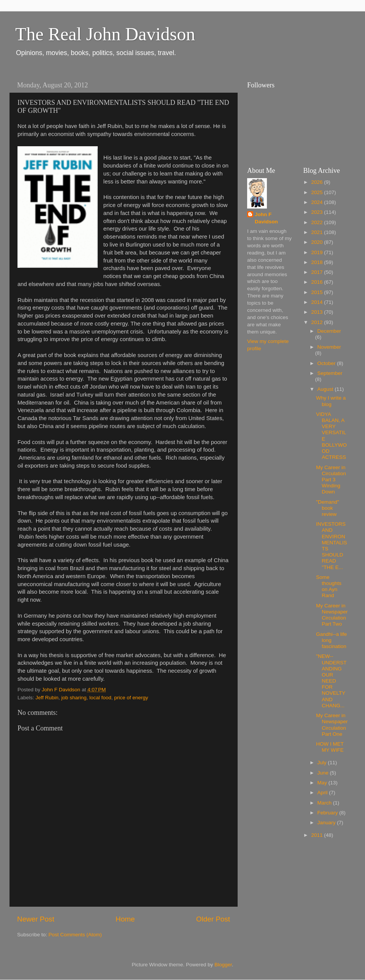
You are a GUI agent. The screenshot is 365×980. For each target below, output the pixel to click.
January (327, 823)
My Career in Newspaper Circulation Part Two (332, 615)
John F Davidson (266, 218)
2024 (317, 202)
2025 (317, 192)
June (324, 773)
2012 (317, 322)
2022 (317, 222)
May (323, 783)
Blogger (223, 965)
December (329, 331)
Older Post (213, 919)
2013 (317, 312)
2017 (317, 272)
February (328, 813)
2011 (317, 835)
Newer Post (36, 919)
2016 (317, 282)
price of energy (131, 698)
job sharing (74, 698)
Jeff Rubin (47, 698)
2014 (317, 302)
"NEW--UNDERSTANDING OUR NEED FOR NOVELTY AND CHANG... (331, 681)
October (327, 363)
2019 (317, 252)
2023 (317, 212)
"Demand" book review (328, 508)
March (325, 803)
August (326, 389)
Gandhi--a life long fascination (331, 640)
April (323, 793)
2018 (317, 262)
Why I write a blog (331, 401)
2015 (317, 292)
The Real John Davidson (105, 34)
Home (125, 919)
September (330, 373)
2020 (317, 242)
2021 (317, 232)
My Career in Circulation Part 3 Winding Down (331, 480)
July (323, 763)
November (329, 347)
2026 (317, 182)
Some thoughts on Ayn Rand (329, 586)
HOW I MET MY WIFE (330, 747)
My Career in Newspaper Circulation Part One (332, 725)
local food (100, 698)
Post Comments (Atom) (75, 935)
